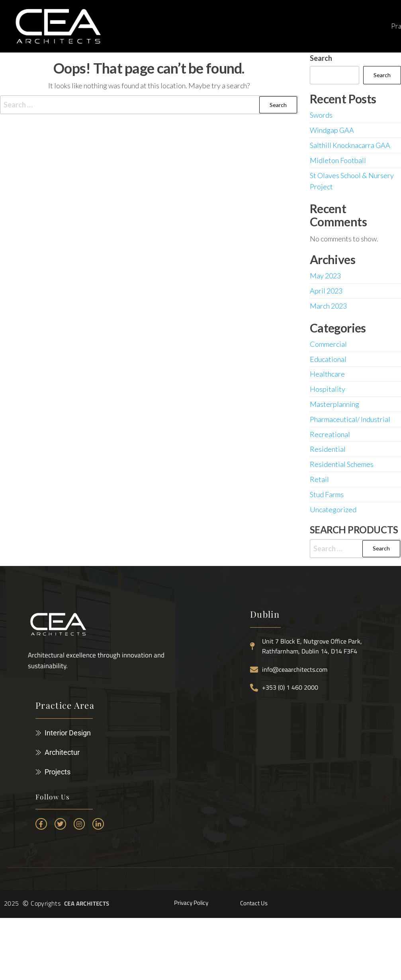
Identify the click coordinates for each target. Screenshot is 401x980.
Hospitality (328, 389)
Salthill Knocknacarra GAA (350, 145)
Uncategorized (333, 509)
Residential (328, 449)
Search (321, 58)
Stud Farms (327, 494)
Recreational (330, 434)
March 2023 (328, 306)
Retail (319, 479)
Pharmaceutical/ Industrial (350, 419)
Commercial (328, 344)
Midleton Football (338, 160)
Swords (321, 115)
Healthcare (327, 374)
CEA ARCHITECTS (87, 903)
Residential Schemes (342, 464)
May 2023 (325, 276)
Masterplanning (334, 404)
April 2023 (326, 291)
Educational (328, 359)
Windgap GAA (332, 130)
